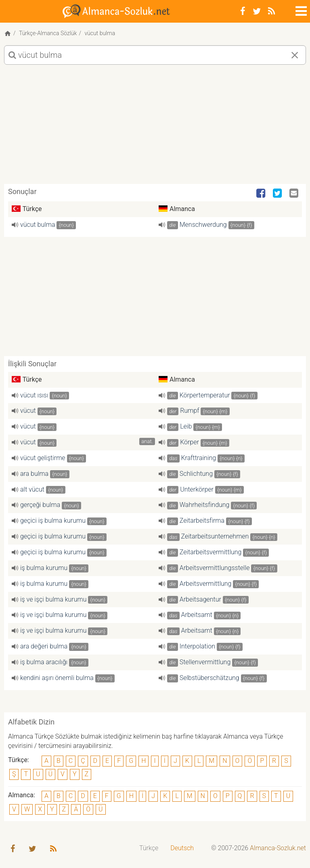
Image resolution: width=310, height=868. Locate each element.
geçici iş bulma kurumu (53, 521)
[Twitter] (257, 11)
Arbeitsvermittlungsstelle (215, 568)
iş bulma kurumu (44, 568)
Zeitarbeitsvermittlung (211, 552)
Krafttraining (199, 458)
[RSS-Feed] (271, 11)
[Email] (295, 194)
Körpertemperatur (205, 395)
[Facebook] (243, 11)
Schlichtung (196, 474)
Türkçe (149, 848)
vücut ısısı (34, 395)
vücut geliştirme (43, 458)
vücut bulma (38, 225)
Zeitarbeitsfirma (202, 521)
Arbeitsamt (197, 615)
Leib (186, 426)
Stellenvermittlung (205, 662)
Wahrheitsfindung (205, 505)
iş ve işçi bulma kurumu (53, 599)
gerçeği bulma (40, 505)
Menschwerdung (203, 225)
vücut (28, 411)
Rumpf (190, 411)
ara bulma (34, 474)
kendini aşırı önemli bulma (57, 678)
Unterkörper (197, 489)
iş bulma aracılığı (44, 662)
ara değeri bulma (44, 646)
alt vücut (32, 489)
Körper (190, 442)
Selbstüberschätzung (209, 678)
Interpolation (197, 646)
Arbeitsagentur (200, 599)
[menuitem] (149, 848)
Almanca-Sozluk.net (278, 848)
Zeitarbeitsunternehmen (215, 536)
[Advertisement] (155, 127)
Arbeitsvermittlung (206, 584)
